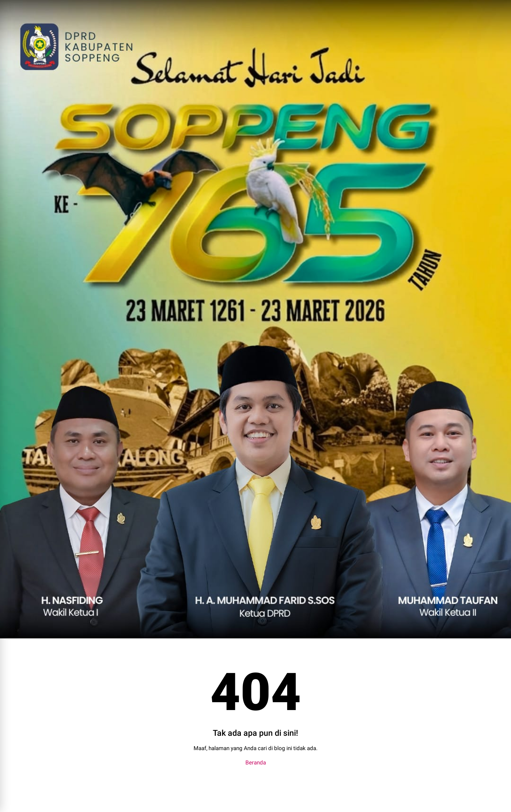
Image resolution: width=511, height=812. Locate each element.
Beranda (256, 762)
